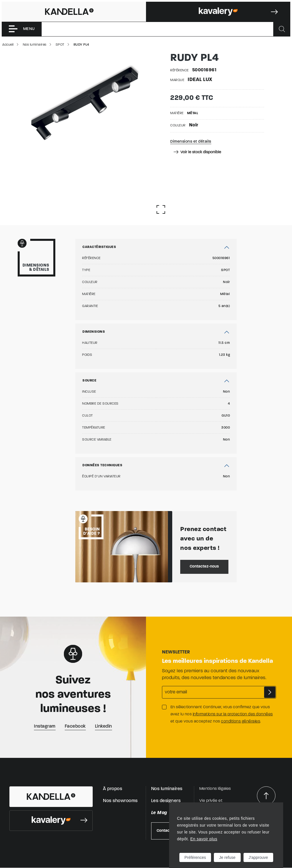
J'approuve (258, 857)
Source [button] (89, 381)
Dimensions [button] (94, 332)
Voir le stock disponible (197, 152)
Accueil (8, 45)
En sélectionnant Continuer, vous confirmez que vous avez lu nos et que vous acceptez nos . (222, 714)
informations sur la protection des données (233, 714)
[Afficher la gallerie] (161, 209)
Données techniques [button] (102, 465)
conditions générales (241, 721)
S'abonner (270, 692)
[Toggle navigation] (22, 29)
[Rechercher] (282, 29)
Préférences (195, 857)
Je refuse (227, 857)
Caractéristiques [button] (99, 247)
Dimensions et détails (191, 142)
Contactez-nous (204, 567)
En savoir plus (204, 839)
